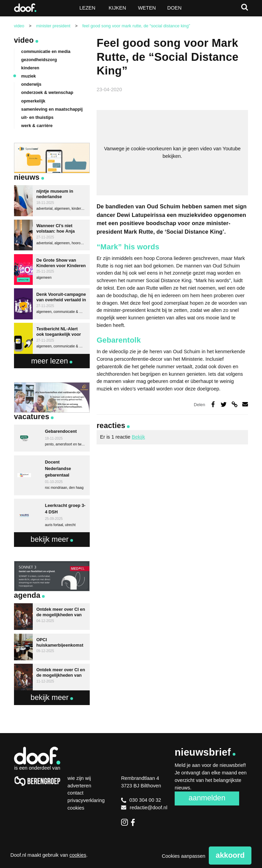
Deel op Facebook (213, 404)
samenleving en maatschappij (52, 109)
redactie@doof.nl (144, 808)
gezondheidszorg (39, 60)
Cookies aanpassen (184, 856)
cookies (78, 855)
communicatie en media (46, 51)
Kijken (118, 8)
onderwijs (31, 84)
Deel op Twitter (224, 404)
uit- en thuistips (37, 117)
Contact (76, 793)
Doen (174, 8)
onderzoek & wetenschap (47, 92)
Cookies (76, 808)
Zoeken (245, 7)
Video (24, 40)
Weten (147, 8)
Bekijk (138, 437)
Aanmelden (207, 798)
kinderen (30, 68)
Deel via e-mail (245, 404)
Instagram (125, 822)
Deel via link (234, 404)
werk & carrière (37, 126)
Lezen (88, 8)
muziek (28, 76)
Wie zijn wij (79, 778)
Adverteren (79, 786)
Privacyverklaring (86, 800)
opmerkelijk (33, 101)
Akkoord (230, 855)
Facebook (134, 822)
